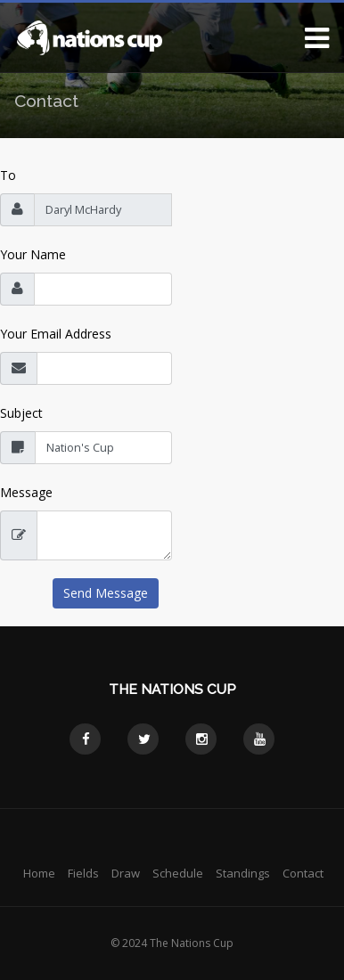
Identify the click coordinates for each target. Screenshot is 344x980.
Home (39, 873)
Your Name (33, 254)
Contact (303, 873)
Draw (126, 873)
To (8, 175)
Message (26, 492)
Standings (243, 873)
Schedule (178, 873)
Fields (83, 873)
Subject (21, 413)
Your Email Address (56, 334)
